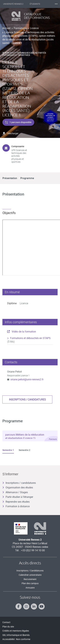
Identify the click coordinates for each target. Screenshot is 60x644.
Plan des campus (30, 583)
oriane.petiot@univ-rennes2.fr (27, 379)
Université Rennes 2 (13, 4)
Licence (34, 28)
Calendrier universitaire (30, 575)
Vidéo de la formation (22, 331)
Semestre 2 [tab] (24, 450)
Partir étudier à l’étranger (18, 497)
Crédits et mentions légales (16, 631)
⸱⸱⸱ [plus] (56, 4)
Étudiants (35, 4)
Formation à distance (16, 506)
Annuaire (30, 588)
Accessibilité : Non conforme (16, 639)
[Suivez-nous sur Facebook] (19, 606)
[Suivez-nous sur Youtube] (42, 606)
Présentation (10, 178)
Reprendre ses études (16, 502)
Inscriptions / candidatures (27, 399)
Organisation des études (18, 487)
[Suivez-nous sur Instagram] (26, 606)
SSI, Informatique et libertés (16, 635)
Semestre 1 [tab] (8, 450)
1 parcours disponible (18, 122)
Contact (6, 622)
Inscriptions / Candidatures (30, 571)
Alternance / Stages (15, 492)
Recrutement (30, 579)
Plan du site (8, 627)
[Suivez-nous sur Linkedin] (34, 606)
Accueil (6, 28)
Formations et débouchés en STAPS (30, 338)
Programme (27, 178)
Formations (20, 28)
